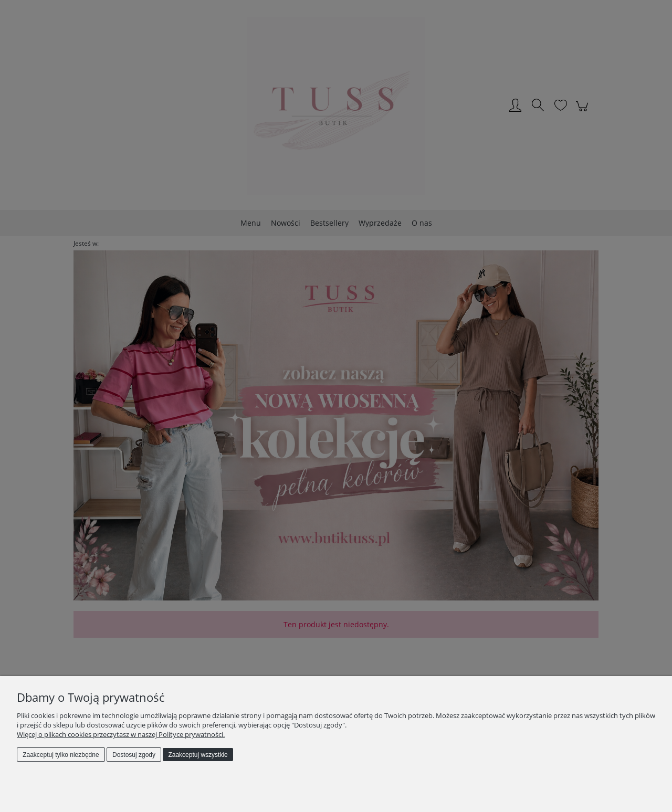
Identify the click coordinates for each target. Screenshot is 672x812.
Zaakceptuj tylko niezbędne (61, 755)
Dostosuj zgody (134, 755)
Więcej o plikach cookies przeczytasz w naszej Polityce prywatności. (121, 734)
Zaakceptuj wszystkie (198, 755)
